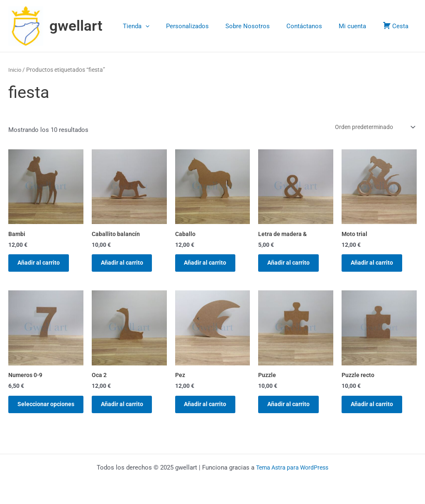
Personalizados (206, 26)
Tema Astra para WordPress (292, 467)
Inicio (15, 70)
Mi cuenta (359, 26)
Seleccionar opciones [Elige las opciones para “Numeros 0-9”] (37, 414)
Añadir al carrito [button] (43, 265)
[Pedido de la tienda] (371, 128)
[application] (168, 26)
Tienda (159, 26)
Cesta (398, 26)
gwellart (76, 26)
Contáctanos (315, 26)
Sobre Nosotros (262, 26)
